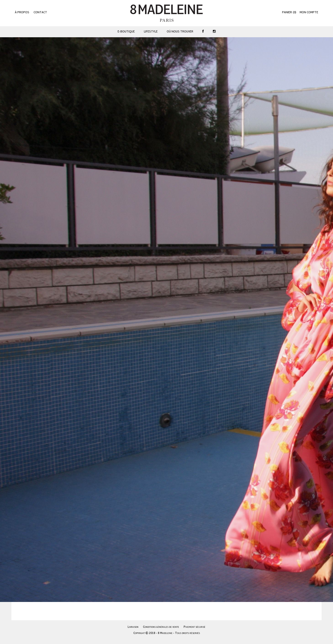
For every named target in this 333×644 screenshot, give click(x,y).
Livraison (133, 627)
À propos (22, 12)
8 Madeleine (166, 13)
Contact (40, 12)
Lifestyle (151, 32)
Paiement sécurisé (194, 627)
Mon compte (309, 12)
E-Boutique (126, 32)
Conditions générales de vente (161, 627)
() (289, 12)
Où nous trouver (180, 32)
